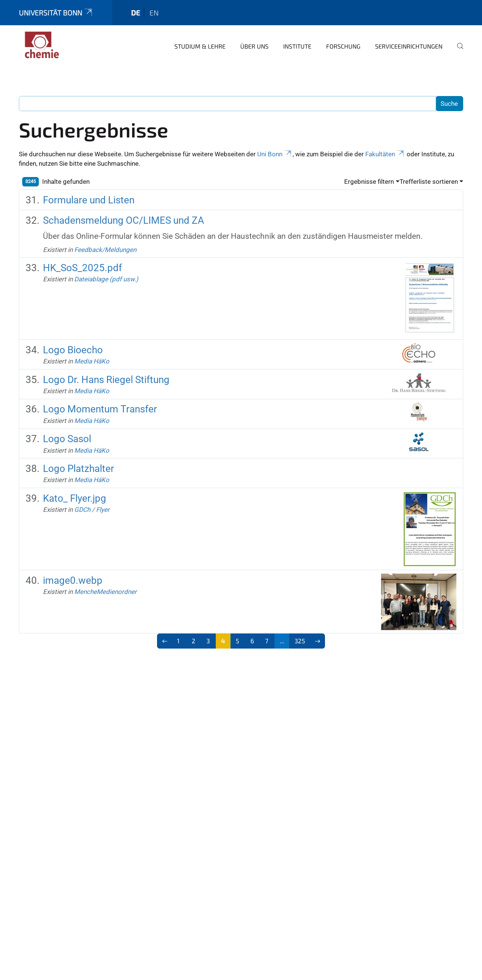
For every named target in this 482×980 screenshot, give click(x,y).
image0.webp (73, 580)
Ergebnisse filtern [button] (369, 182)
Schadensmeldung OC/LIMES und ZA (124, 220)
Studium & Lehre (200, 46)
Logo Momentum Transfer (100, 409)
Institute (297, 46)
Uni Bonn (275, 154)
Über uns (254, 46)
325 (300, 641)
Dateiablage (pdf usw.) (106, 279)
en (154, 13)
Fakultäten (385, 154)
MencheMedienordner (105, 592)
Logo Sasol (67, 439)
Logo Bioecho (73, 350)
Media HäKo (92, 361)
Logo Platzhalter (79, 469)
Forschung (343, 46)
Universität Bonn (56, 13)
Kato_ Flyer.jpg (75, 498)
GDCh (82, 510)
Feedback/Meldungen (105, 250)
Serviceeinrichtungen (409, 46)
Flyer (103, 510)
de (136, 13)
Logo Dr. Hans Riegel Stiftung (106, 380)
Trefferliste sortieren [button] (429, 182)
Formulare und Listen (89, 200)
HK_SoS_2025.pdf (82, 268)
